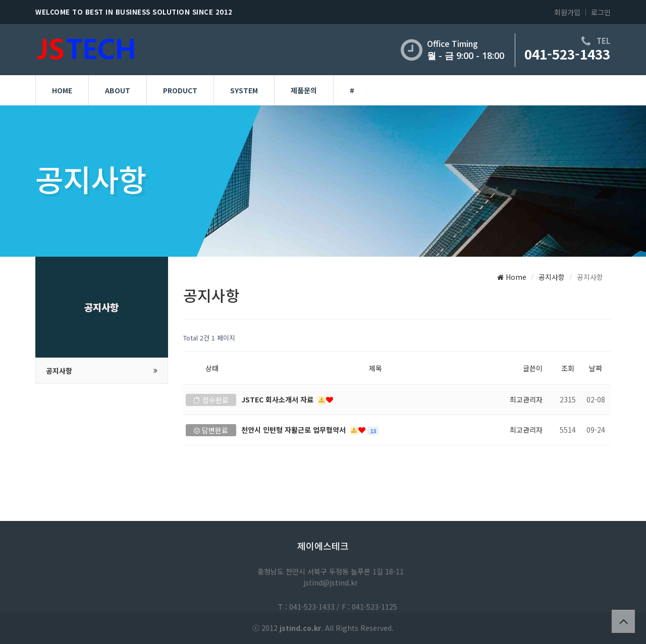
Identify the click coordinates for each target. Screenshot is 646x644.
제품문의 (304, 90)
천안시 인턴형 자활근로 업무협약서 (294, 430)
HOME (62, 90)
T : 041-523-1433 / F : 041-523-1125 (338, 607)
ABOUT (118, 90)
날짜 (596, 368)
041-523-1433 (567, 54)
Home (512, 277)
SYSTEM (244, 90)
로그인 (601, 12)
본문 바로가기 (0, 0)
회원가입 (567, 12)
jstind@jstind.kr (331, 582)
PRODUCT (180, 90)
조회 (568, 368)
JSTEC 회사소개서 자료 (278, 399)
